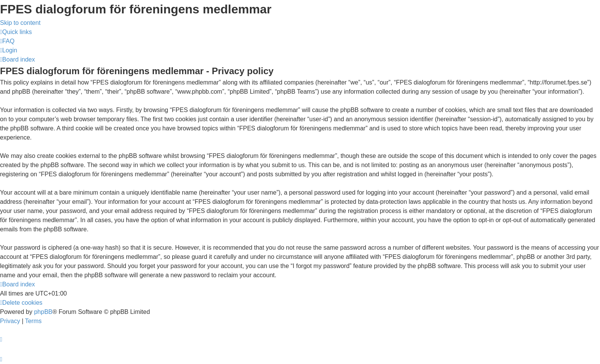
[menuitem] (7, 41)
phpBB (43, 312)
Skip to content (20, 23)
